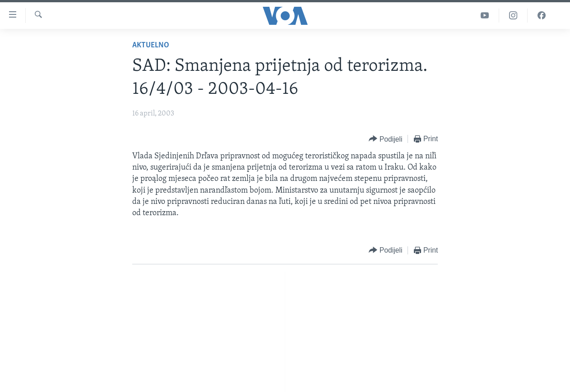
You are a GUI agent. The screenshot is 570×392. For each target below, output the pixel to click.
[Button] (385, 139)
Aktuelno (151, 45)
